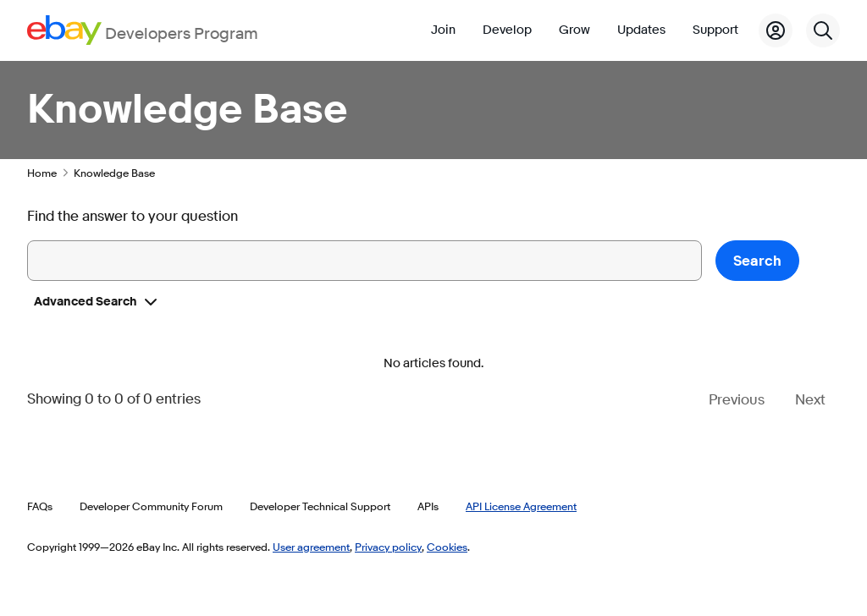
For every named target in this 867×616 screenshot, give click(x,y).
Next (810, 400)
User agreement (311, 547)
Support (715, 30)
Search (757, 261)
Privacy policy (388, 547)
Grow (574, 30)
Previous (737, 400)
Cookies (447, 547)
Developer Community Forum (151, 506)
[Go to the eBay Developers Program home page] (143, 30)
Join (443, 30)
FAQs (40, 506)
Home (42, 173)
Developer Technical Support (320, 506)
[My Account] (776, 30)
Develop (507, 30)
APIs (428, 506)
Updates (641, 30)
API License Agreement (521, 506)
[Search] (823, 30)
